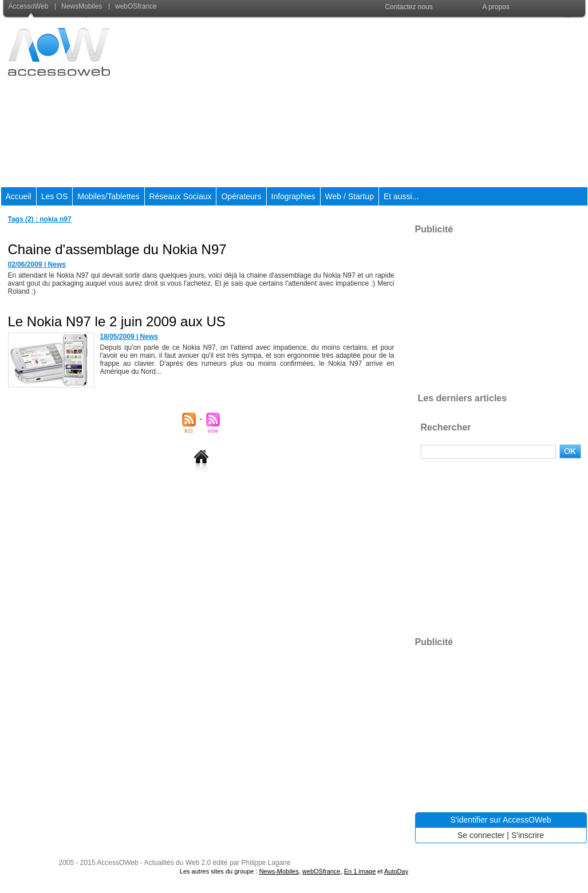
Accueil (19, 196)
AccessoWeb (29, 6)
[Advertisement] (378, 102)
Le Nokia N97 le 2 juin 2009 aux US (117, 321)
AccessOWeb (117, 863)
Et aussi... (401, 196)
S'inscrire (528, 835)
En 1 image (360, 871)
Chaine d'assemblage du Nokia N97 (117, 249)
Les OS (55, 196)
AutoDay (396, 871)
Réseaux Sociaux (181, 196)
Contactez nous (409, 7)
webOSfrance (133, 6)
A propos (496, 7)
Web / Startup (350, 196)
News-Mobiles (279, 871)
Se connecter (481, 835)
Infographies (293, 196)
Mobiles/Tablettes (108, 196)
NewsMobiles (80, 6)
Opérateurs (241, 196)
